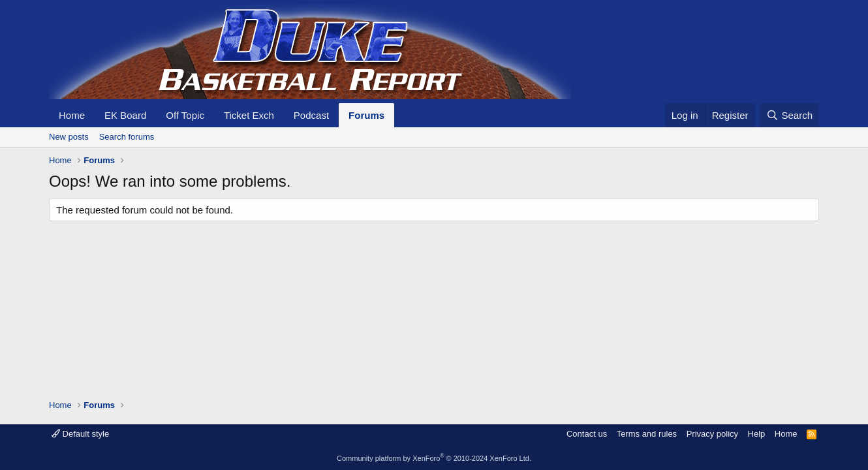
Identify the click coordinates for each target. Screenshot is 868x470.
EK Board (125, 115)
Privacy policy (712, 434)
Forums (366, 115)
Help (757, 434)
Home (72, 115)
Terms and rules (647, 434)
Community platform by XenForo (434, 458)
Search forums (127, 137)
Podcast (311, 115)
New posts (69, 137)
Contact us (587, 434)
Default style (80, 434)
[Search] (789, 115)
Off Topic (185, 115)
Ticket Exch (249, 115)
